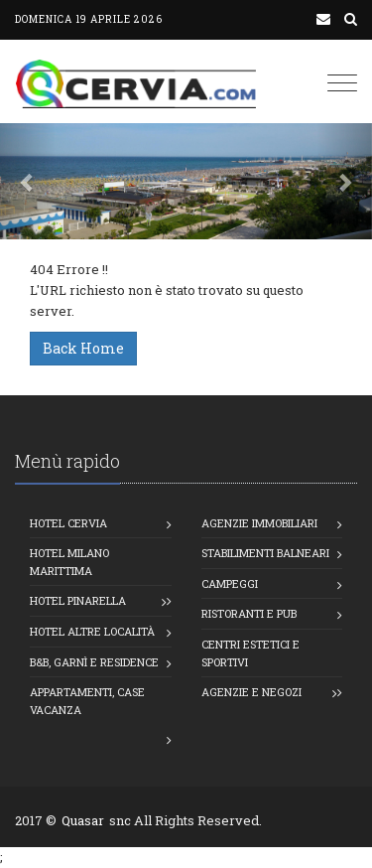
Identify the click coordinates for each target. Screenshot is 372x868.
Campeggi (230, 583)
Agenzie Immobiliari (259, 523)
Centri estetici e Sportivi (250, 653)
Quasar (83, 820)
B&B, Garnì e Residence (94, 662)
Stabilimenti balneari (265, 553)
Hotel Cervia (68, 523)
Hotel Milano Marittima (69, 562)
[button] (28, 181)
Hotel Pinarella (78, 600)
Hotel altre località (92, 631)
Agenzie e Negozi (251, 692)
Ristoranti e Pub (249, 613)
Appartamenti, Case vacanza (87, 701)
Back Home (83, 348)
